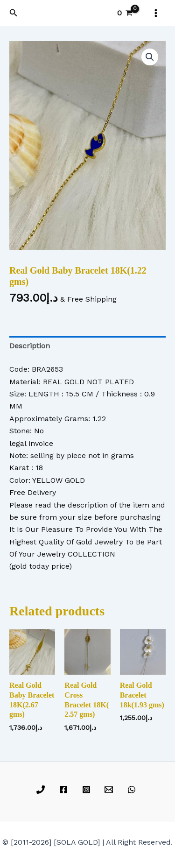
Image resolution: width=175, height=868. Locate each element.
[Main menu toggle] (156, 13)
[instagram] (87, 790)
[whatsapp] (133, 790)
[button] (14, 13)
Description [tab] (30, 346)
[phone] (42, 790)
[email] (110, 790)
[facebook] (65, 790)
